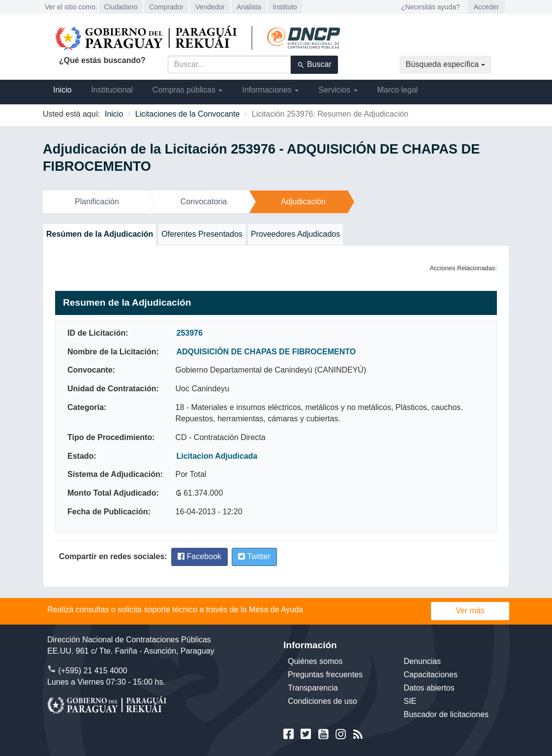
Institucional (112, 90)
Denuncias (423, 661)
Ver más (470, 611)
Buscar (314, 64)
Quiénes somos (315, 661)
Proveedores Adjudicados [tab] (295, 234)
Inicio (62, 90)
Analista (249, 7)
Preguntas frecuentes (325, 675)
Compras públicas (188, 90)
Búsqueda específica (445, 64)
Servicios (338, 90)
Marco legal (398, 90)
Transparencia (313, 688)
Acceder (486, 7)
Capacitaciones (431, 675)
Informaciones (270, 90)
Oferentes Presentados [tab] (202, 234)
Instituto (285, 7)
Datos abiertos (429, 688)
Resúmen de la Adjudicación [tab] (100, 234)
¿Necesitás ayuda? (430, 7)
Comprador (166, 7)
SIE (410, 701)
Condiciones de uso (322, 701)
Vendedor (210, 7)
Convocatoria (204, 202)
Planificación (97, 202)
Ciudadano (121, 7)
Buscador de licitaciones (446, 714)
